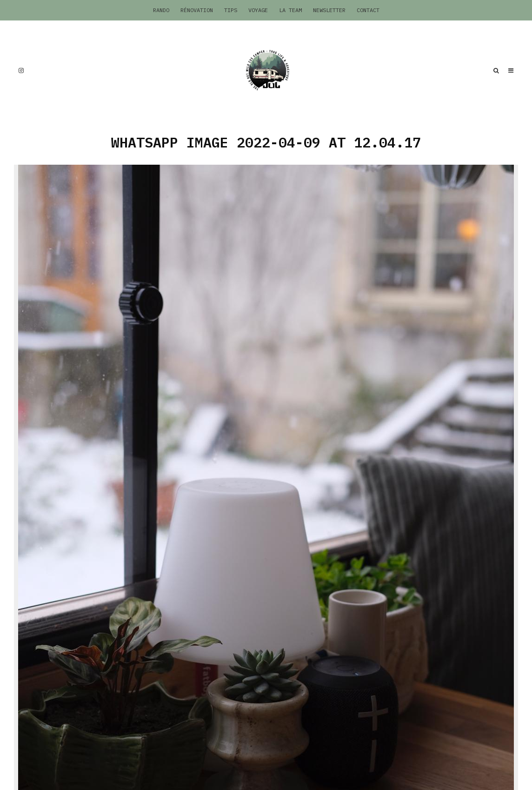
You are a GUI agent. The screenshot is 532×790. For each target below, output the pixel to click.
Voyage (258, 10)
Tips (231, 10)
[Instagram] (21, 70)
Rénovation (197, 10)
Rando (161, 10)
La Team (290, 10)
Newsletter (329, 10)
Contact (368, 10)
